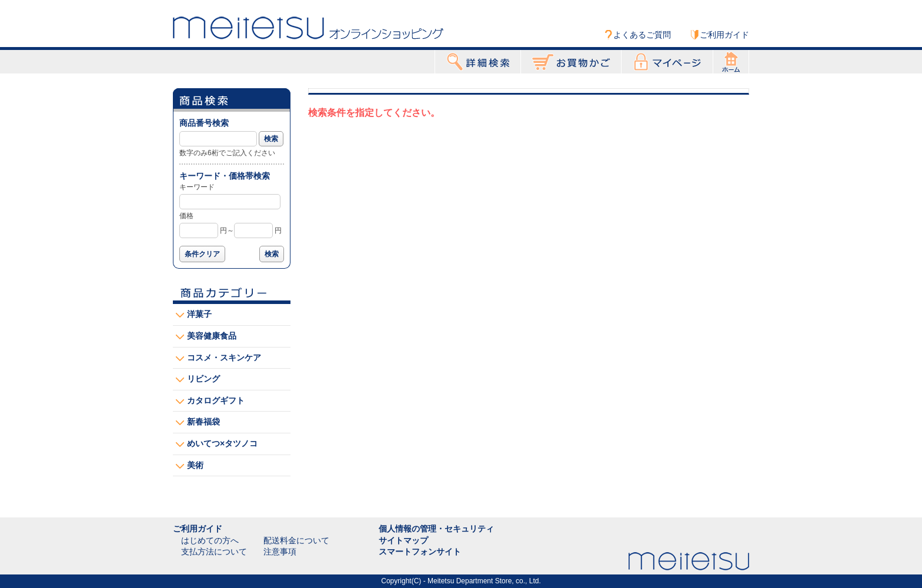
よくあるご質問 (642, 35)
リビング (203, 379)
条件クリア (202, 254)
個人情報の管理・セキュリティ (436, 529)
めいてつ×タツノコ (222, 443)
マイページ (667, 62)
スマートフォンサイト (420, 552)
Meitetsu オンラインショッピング (308, 28)
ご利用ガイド (724, 35)
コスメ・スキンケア (224, 358)
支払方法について (214, 552)
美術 (195, 465)
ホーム (731, 62)
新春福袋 (203, 422)
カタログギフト (216, 400)
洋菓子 (199, 314)
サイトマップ (403, 540)
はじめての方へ (210, 540)
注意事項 (280, 552)
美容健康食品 (212, 336)
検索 (271, 139)
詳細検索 (478, 62)
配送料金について (296, 540)
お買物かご (571, 62)
